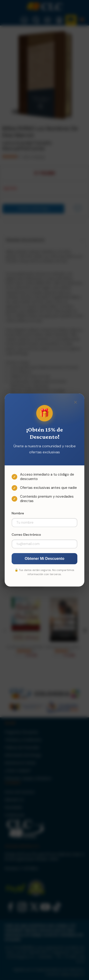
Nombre (18, 513)
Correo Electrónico (26, 535)
